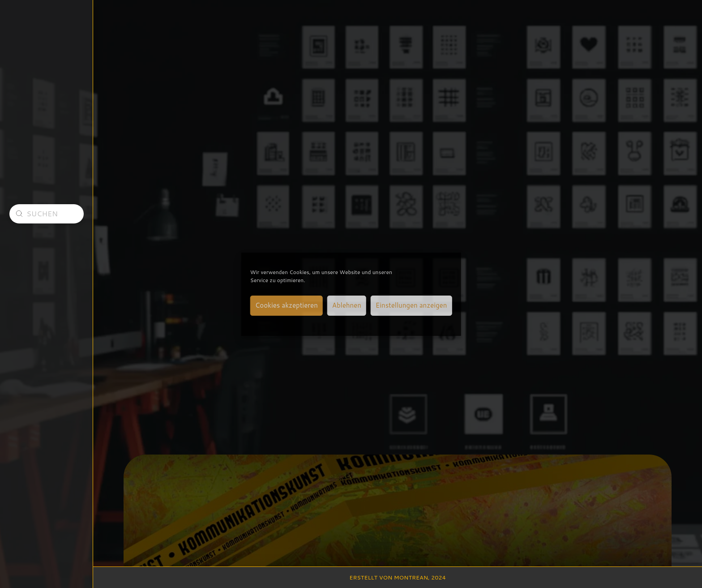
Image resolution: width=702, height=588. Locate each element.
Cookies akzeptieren (287, 305)
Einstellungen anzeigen (411, 305)
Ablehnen (347, 305)
